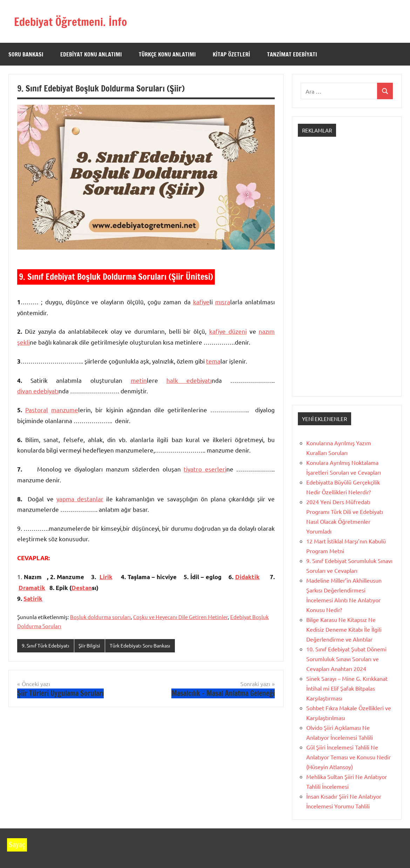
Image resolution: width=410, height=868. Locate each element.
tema (213, 361)
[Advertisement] (347, 273)
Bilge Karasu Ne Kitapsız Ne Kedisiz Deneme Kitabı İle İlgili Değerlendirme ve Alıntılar (344, 629)
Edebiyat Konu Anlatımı (91, 54)
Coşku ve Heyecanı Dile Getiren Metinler (180, 617)
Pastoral (37, 410)
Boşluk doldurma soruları (100, 617)
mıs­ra (223, 302)
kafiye (201, 302)
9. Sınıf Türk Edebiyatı (47, 646)
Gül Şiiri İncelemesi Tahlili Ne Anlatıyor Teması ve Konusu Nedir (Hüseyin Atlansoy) (348, 757)
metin (139, 380)
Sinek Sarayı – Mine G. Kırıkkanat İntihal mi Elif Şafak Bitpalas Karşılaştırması (347, 688)
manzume (65, 410)
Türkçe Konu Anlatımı (167, 54)
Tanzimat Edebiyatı (292, 54)
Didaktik (247, 577)
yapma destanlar (80, 499)
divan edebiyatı (38, 391)
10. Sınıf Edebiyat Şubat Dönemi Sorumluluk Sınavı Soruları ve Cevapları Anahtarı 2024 (346, 659)
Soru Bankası (26, 54)
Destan (82, 588)
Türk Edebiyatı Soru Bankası (148, 646)
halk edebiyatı (189, 380)
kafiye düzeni (228, 331)
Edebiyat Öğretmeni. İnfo (79, 21)
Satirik (33, 599)
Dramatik (32, 588)
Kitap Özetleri (231, 54)
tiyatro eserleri (205, 469)
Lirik (106, 577)
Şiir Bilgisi (94, 646)
